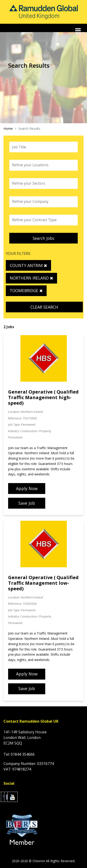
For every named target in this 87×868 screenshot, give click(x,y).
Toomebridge (26, 290)
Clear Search (44, 307)
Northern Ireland (31, 278)
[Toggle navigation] (78, 31)
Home (8, 129)
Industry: (14, 431)
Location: (14, 412)
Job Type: (14, 425)
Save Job (27, 503)
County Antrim (28, 265)
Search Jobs (43, 238)
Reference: (15, 418)
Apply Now (27, 488)
